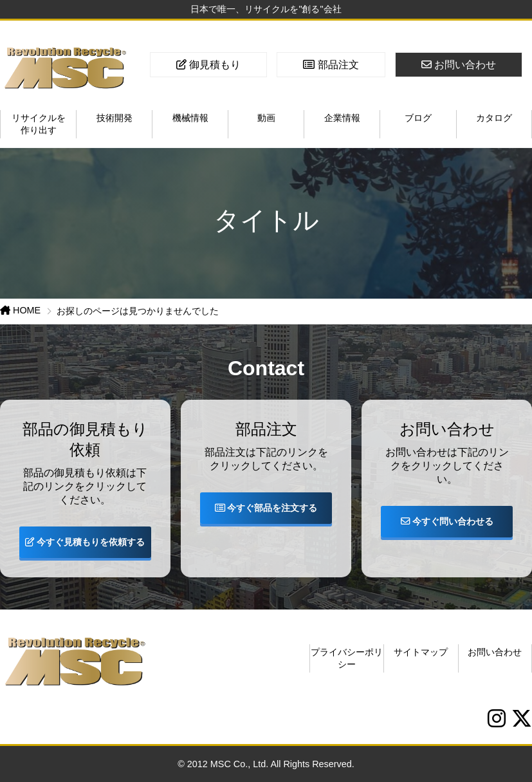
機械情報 (190, 118)
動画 (266, 118)
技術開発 (115, 118)
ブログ (418, 118)
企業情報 (342, 118)
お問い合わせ (495, 652)
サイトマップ (421, 652)
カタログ (494, 118)
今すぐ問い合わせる (447, 521)
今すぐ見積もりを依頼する (85, 542)
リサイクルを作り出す (39, 124)
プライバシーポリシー (347, 658)
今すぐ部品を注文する (266, 508)
